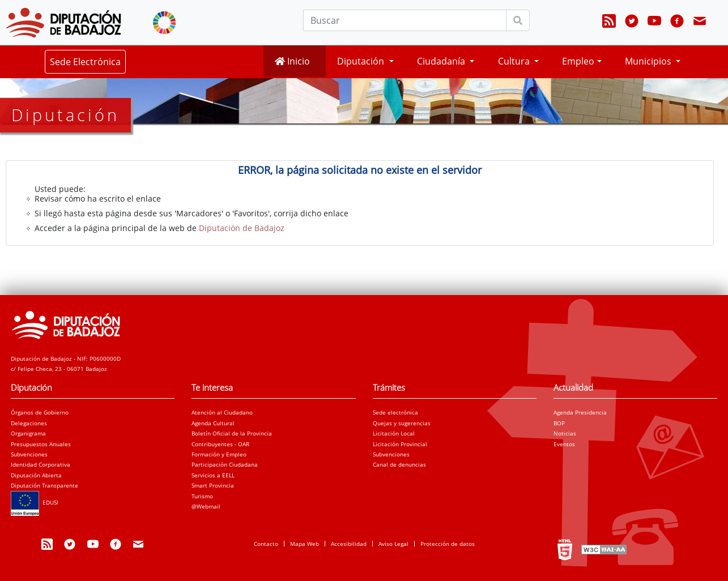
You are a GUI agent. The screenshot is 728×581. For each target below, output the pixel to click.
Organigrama (28, 433)
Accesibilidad (349, 544)
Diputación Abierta (36, 475)
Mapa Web (305, 544)
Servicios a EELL (213, 475)
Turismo (202, 496)
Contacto (266, 544)
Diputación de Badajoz (242, 228)
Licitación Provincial (400, 444)
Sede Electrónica (85, 62)
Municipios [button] (649, 61)
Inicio (292, 61)
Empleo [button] (578, 61)
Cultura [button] (515, 61)
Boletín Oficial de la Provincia (232, 433)
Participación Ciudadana (225, 464)
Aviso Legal (393, 544)
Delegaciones (29, 423)
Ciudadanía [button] (442, 61)
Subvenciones (29, 454)
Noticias (565, 433)
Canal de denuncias (399, 464)
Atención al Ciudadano (222, 412)
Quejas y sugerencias (402, 423)
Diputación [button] (362, 61)
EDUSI (35, 502)
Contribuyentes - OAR (220, 444)
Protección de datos (448, 544)
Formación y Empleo (219, 454)
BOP (559, 423)
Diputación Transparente (44, 485)
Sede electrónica (395, 412)
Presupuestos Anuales (41, 444)
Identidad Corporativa (41, 464)
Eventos (564, 444)
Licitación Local (394, 433)
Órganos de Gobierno (40, 412)
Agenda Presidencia (580, 412)
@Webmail (206, 506)
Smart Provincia (213, 485)
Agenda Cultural (213, 423)
